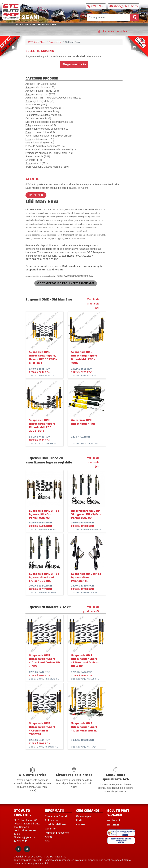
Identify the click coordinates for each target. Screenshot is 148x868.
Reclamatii (114, 820)
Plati (79, 820)
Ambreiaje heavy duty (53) (40, 101)
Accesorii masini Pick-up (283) (42, 91)
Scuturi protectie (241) (38, 156)
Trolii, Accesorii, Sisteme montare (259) (47, 167)
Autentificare (25, 25)
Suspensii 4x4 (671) (37, 163)
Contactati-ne (36, 195)
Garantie (50, 829)
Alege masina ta (74, 64)
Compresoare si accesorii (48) (42, 111)
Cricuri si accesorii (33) (38, 118)
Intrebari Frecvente (57, 833)
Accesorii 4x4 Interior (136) (40, 87)
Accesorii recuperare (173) (40, 94)
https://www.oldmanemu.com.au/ (74, 276)
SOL (48, 841)
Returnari (113, 825)
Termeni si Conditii (57, 816)
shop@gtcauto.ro (124, 6)
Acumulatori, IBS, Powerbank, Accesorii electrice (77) (55, 98)
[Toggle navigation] (18, 31)
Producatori (55, 42)
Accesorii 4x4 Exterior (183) (41, 84)
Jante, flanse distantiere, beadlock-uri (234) (49, 136)
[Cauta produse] (108, 17)
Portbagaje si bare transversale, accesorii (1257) (53, 149)
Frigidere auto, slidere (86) (40, 132)
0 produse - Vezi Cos (112, 31)
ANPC (48, 837)
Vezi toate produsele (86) (93, 304)
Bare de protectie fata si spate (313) (45, 108)
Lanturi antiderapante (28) (40, 139)
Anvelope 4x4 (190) (36, 105)
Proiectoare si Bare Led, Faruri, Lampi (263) (49, 153)
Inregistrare (47, 25)
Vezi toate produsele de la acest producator (66, 283)
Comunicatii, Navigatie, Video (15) (44, 115)
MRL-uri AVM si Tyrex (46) (40, 143)
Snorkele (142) (34, 160)
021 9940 (96, 6)
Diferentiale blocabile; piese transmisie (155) (50, 122)
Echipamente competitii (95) (41, 125)
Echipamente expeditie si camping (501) (47, 129)
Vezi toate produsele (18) (93, 462)
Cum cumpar (84, 816)
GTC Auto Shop (37, 42)
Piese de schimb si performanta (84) (45, 146)
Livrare (80, 824)
